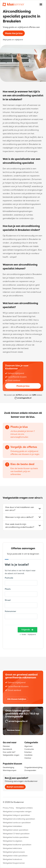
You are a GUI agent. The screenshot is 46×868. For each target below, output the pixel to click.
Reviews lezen (14, 730)
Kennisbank (7, 749)
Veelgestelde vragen (11, 755)
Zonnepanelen (30, 770)
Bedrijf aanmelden (15, 787)
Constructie (29, 749)
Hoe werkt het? (9, 752)
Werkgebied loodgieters (13, 841)
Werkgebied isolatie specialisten (16, 837)
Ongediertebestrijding (33, 767)
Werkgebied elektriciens (12, 848)
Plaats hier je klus (14, 33)
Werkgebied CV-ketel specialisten (16, 833)
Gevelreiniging (8, 767)
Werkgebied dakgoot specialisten (16, 815)
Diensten (6, 746)
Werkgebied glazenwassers (14, 852)
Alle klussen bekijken (17, 699)
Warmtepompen (10, 770)
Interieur (28, 758)
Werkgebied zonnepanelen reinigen (17, 811)
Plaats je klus (23, 386)
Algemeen (28, 746)
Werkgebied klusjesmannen (14, 863)
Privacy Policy (8, 808)
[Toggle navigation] (41, 4)
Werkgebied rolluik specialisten (15, 856)
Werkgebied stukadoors (12, 859)
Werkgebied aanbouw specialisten (17, 822)
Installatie (28, 755)
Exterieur (28, 752)
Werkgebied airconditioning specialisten (19, 819)
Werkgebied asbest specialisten (16, 830)
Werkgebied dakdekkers (12, 826)
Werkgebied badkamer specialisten (17, 845)
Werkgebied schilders (24, 808)
